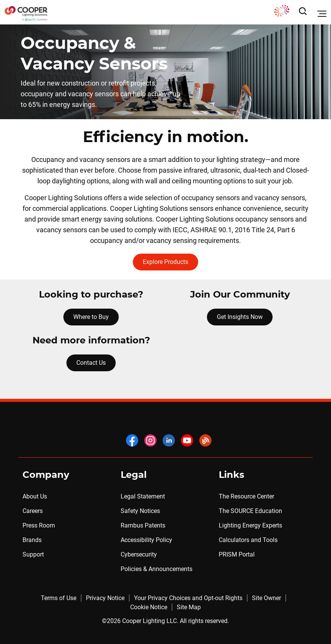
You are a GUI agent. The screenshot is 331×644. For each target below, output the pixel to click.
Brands (32, 540)
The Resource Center (246, 496)
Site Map (189, 607)
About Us (35, 496)
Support (33, 554)
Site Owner (266, 598)
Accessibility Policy (146, 540)
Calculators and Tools (248, 540)
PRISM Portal (237, 554)
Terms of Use (59, 598)
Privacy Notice (105, 598)
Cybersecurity (139, 554)
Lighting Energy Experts (250, 525)
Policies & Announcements (157, 569)
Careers (33, 511)
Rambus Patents (143, 525)
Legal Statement (143, 496)
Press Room (39, 525)
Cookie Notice (149, 607)
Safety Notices (140, 511)
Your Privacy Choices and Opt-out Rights (188, 598)
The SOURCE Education (250, 511)
